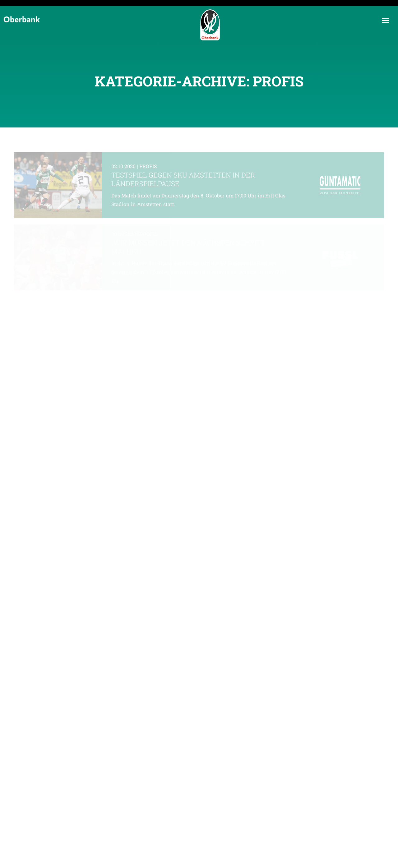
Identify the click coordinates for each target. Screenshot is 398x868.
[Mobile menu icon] (386, 20)
